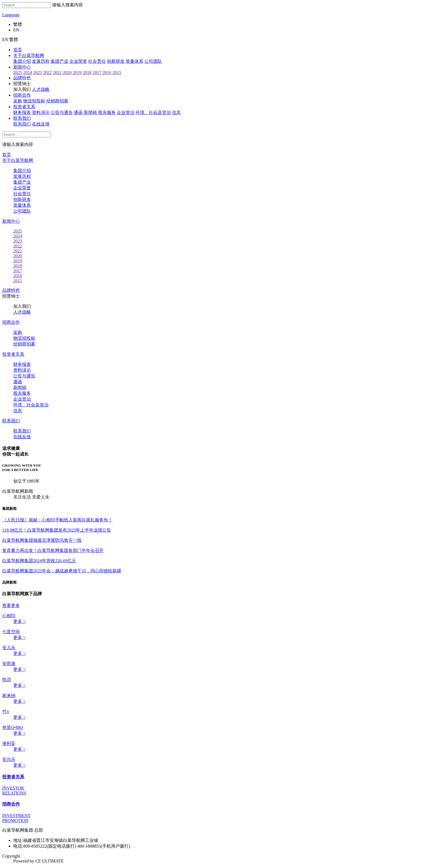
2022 (47, 73)
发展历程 (41, 61)
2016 (107, 73)
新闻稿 (90, 112)
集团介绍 (22, 61)
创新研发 (116, 61)
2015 (117, 73)
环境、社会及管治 (153, 112)
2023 (37, 73)
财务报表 (22, 112)
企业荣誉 (78, 61)
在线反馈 (41, 124)
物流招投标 (34, 101)
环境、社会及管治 (31, 405)
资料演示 (41, 112)
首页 (18, 50)
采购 (18, 101)
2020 (67, 73)
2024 (28, 73)
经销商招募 (57, 101)
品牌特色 (22, 78)
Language (11, 15)
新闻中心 (22, 67)
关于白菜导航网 (29, 55)
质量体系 (134, 61)
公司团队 (153, 61)
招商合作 (22, 95)
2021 (57, 73)
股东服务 (107, 112)
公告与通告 (62, 112)
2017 (97, 73)
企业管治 (126, 112)
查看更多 (11, 606)
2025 (18, 73)
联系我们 (22, 118)
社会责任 (97, 61)
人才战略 (41, 89)
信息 (176, 112)
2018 (87, 73)
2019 (77, 73)
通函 (78, 112)
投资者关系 (24, 107)
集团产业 (60, 61)
